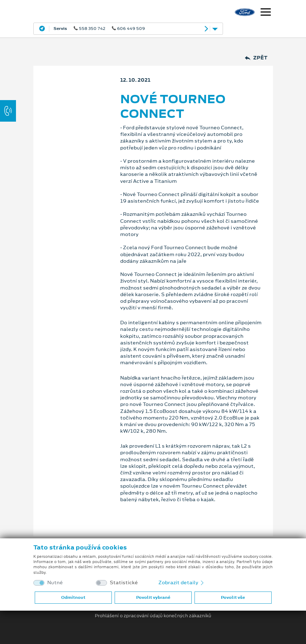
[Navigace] (266, 13)
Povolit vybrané (153, 597)
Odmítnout (73, 597)
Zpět (256, 58)
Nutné (55, 583)
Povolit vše (233, 597)
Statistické (124, 583)
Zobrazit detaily (182, 582)
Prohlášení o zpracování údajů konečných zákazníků (153, 616)
